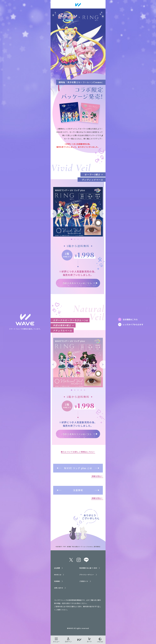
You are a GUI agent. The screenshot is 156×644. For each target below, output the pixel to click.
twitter (71, 560)
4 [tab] (81, 239)
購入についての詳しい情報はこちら (77, 452)
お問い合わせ (59, 588)
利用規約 (57, 581)
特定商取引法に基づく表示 (88, 568)
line (86, 560)
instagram (79, 560)
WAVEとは (58, 575)
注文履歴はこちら (130, 319)
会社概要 (57, 568)
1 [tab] (72, 239)
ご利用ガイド (84, 581)
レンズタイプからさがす (133, 324)
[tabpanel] (78, 212)
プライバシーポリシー (87, 575)
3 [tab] (78, 239)
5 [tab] (84, 239)
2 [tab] (75, 239)
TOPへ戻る (25, 320)
